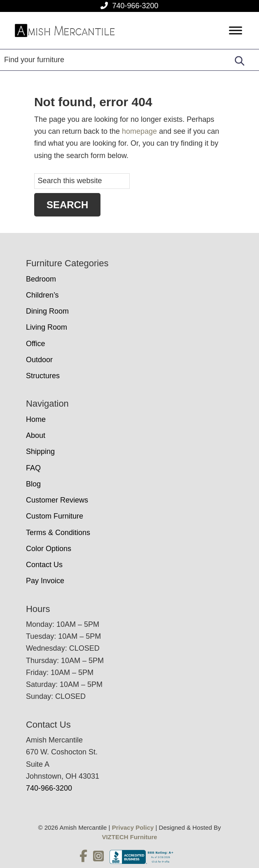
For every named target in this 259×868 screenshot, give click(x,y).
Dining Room (47, 311)
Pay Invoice (45, 581)
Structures (43, 376)
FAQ (33, 468)
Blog (33, 484)
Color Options (49, 549)
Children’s (42, 295)
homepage (139, 131)
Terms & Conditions (58, 533)
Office (36, 344)
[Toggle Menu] (236, 31)
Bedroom (41, 279)
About (36, 435)
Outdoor (39, 360)
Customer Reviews (57, 500)
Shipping (40, 451)
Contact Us (44, 565)
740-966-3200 (135, 6)
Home (36, 419)
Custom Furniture (55, 516)
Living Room (47, 327)
